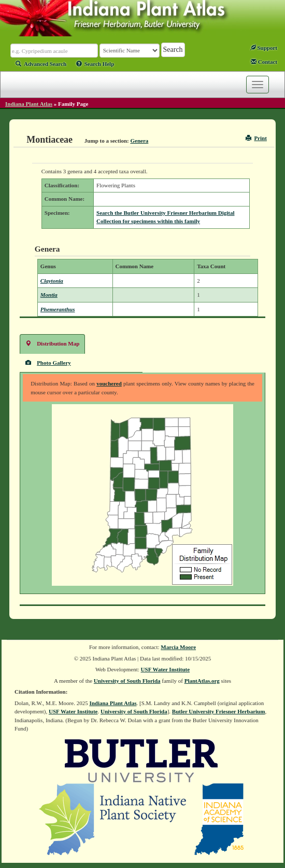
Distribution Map (52, 343)
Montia (49, 295)
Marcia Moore (178, 647)
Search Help (95, 64)
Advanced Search (41, 64)
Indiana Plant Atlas (29, 104)
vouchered (109, 383)
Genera (139, 141)
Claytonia (52, 281)
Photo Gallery (48, 362)
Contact (264, 62)
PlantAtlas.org (202, 681)
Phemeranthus (58, 309)
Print (256, 138)
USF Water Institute (166, 669)
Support (264, 48)
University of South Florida (127, 681)
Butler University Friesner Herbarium (219, 711)
